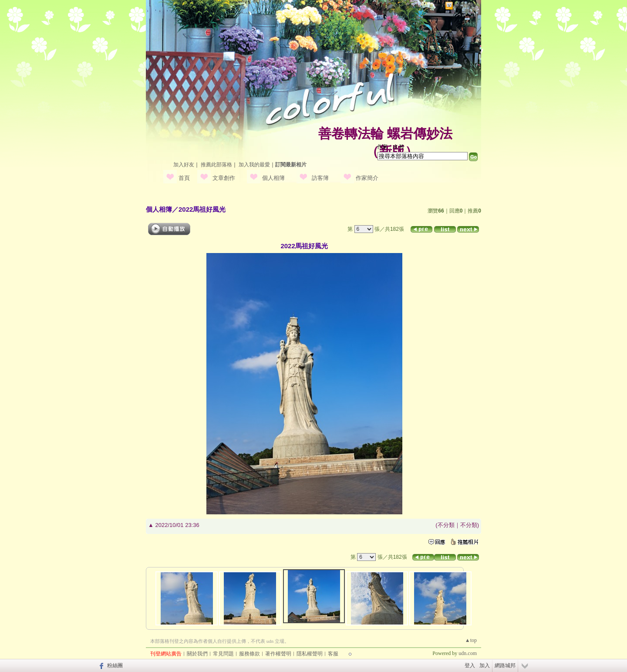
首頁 (184, 178)
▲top (471, 640)
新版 (392, 151)
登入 (470, 665)
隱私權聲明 (310, 654)
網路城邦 (465, 6)
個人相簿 (273, 178)
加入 (485, 665)
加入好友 (184, 165)
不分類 (446, 525)
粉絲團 (115, 665)
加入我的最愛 (254, 165)
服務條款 (249, 654)
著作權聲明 (278, 654)
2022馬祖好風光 (202, 209)
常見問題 (223, 654)
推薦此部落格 (216, 165)
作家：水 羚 (391, 147)
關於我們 (197, 654)
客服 (333, 654)
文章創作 (224, 178)
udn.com (468, 653)
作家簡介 (367, 178)
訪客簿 (320, 178)
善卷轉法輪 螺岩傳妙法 (385, 133)
